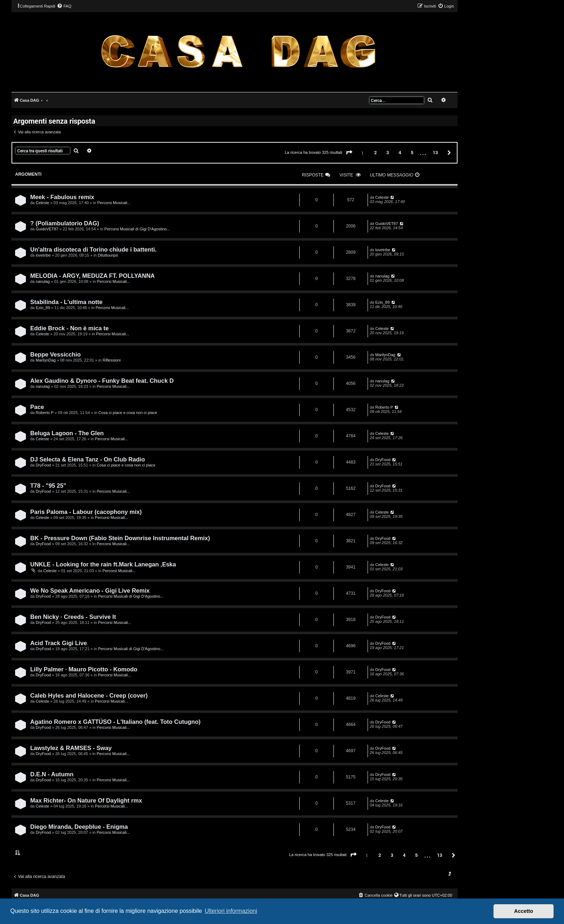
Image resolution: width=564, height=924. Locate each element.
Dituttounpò (108, 255)
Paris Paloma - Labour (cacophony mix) (86, 512)
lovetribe (43, 255)
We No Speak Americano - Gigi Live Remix (90, 590)
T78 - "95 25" (48, 486)
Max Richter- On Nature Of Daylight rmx (86, 800)
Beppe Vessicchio (55, 354)
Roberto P (45, 413)
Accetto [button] (524, 911)
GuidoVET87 (47, 229)
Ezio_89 (43, 308)
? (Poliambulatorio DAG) (65, 223)
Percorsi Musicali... (114, 203)
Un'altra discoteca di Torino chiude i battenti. (93, 249)
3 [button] (388, 152)
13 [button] (435, 152)
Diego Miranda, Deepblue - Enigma (79, 827)
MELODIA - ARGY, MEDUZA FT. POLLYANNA (92, 276)
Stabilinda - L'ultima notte (66, 302)
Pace (37, 407)
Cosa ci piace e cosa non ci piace (128, 413)
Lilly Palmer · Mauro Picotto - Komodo (84, 669)
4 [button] (400, 152)
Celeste (42, 203)
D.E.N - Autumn (52, 774)
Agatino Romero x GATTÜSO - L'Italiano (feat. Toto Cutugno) (115, 722)
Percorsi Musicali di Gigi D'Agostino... (137, 229)
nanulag (43, 281)
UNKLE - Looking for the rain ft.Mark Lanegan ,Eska (103, 564)
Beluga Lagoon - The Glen (67, 433)
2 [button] (375, 152)
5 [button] (412, 152)
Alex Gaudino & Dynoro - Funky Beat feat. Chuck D (102, 381)
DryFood (43, 465)
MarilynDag (46, 360)
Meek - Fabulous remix (62, 197)
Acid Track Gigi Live (59, 643)
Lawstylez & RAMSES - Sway (71, 748)
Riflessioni (112, 360)
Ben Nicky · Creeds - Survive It (73, 617)
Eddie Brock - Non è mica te (69, 328)
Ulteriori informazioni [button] (231, 911)
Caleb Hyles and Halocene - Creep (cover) (89, 695)
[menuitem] (64, 6)
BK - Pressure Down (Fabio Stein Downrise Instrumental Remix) (120, 538)
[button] (349, 153)
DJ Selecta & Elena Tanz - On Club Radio (88, 459)
